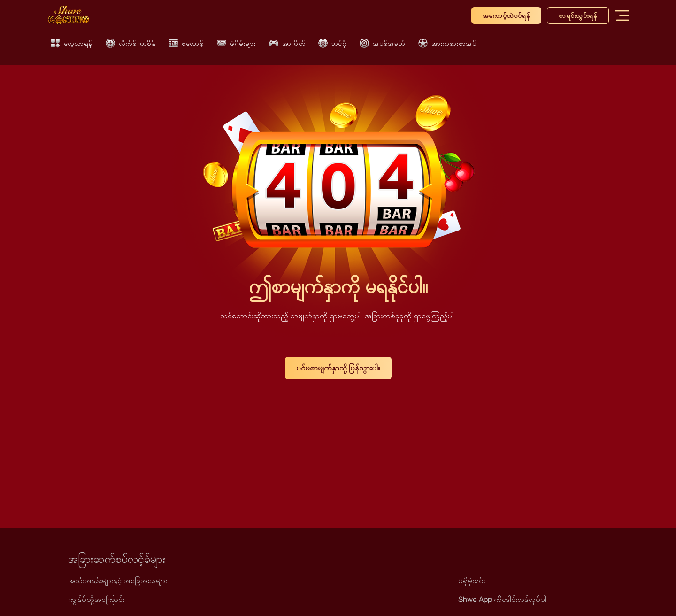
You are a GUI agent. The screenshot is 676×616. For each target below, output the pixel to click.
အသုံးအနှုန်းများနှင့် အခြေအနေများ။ (119, 581)
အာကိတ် (287, 43)
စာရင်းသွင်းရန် (578, 15)
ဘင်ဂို (332, 43)
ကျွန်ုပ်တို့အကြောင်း (96, 599)
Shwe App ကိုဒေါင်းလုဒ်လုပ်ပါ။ (503, 599)
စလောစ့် (186, 43)
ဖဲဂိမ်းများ (236, 43)
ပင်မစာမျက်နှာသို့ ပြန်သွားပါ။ (338, 368)
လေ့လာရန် (72, 43)
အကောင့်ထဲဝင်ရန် (506, 15)
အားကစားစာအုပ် (447, 43)
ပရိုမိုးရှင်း (472, 581)
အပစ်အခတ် (382, 43)
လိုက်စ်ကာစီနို (131, 43)
